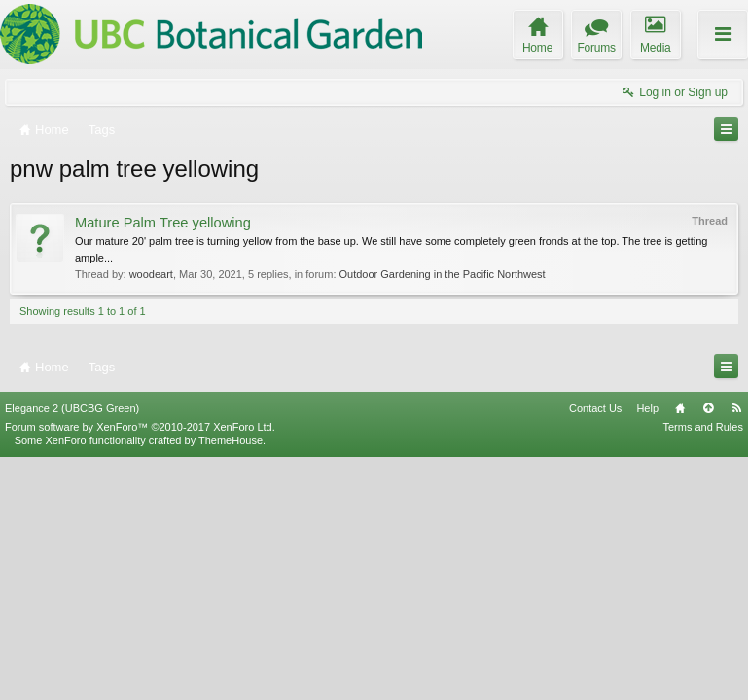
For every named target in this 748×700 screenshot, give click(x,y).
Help (647, 650)
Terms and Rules (703, 669)
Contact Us (595, 650)
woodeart (151, 274)
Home (680, 650)
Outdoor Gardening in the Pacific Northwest (443, 274)
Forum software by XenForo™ (140, 669)
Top (708, 650)
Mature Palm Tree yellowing (163, 223)
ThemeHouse (231, 682)
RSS (736, 650)
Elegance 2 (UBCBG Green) (72, 650)
